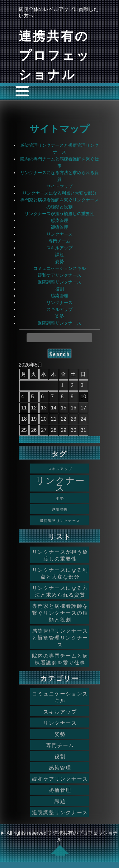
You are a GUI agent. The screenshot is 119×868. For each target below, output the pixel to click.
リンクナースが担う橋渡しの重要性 (60, 214)
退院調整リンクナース (60, 282)
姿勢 (60, 261)
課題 (60, 255)
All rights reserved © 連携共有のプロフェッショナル (62, 843)
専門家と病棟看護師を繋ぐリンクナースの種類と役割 (60, 612)
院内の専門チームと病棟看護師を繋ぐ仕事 (60, 659)
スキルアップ (60, 248)
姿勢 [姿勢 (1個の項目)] (60, 498)
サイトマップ (60, 128)
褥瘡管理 (60, 227)
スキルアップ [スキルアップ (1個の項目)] (60, 469)
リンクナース (60, 234)
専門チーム (60, 241)
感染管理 (60, 220)
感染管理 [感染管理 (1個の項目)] (60, 509)
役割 (60, 289)
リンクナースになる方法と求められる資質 (60, 591)
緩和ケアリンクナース (60, 275)
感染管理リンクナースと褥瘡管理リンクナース (60, 637)
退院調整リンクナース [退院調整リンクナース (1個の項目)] (60, 520)
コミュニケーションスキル (60, 268)
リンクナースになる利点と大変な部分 (60, 193)
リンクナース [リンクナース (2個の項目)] (60, 483)
